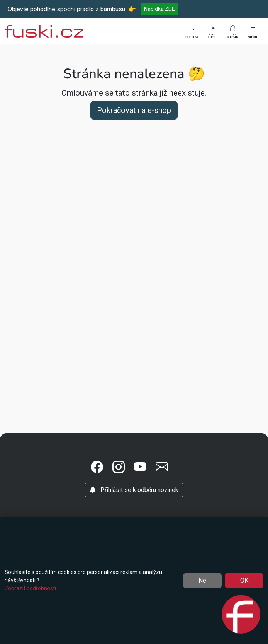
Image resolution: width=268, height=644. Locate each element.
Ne (202, 580)
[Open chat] (241, 615)
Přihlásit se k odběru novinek (134, 490)
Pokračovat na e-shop (134, 110)
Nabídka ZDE (159, 9)
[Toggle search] (192, 31)
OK (244, 580)
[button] (213, 31)
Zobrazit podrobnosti (30, 588)
